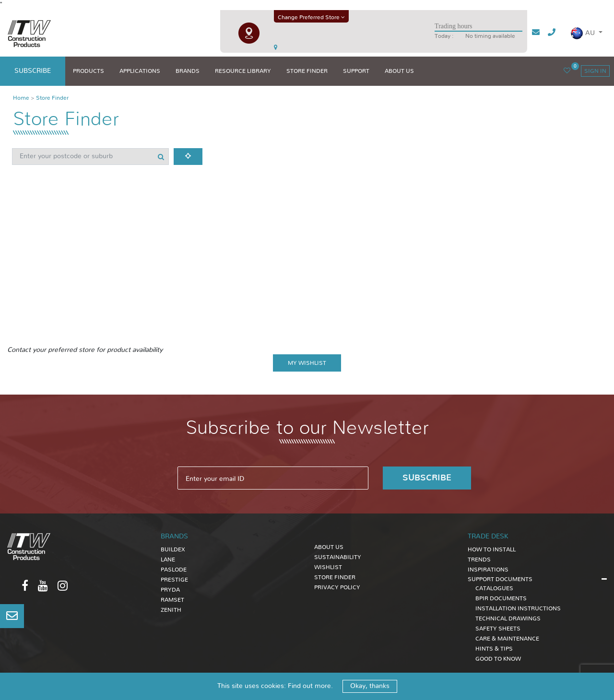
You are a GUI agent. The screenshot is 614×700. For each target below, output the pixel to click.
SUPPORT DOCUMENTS (500, 579)
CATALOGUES (494, 588)
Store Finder (52, 98)
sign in (595, 71)
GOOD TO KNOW (498, 659)
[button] (586, 33)
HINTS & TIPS (494, 649)
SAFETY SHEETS (498, 629)
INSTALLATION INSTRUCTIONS (518, 608)
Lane (168, 560)
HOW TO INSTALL (492, 549)
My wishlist (307, 363)
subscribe (33, 71)
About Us (329, 547)
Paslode (174, 570)
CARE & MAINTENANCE (507, 639)
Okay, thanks (370, 686)
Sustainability (338, 557)
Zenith (171, 610)
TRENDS (479, 560)
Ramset (172, 600)
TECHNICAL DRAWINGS (508, 618)
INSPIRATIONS (488, 570)
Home (21, 98)
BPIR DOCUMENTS (501, 598)
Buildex (173, 549)
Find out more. (310, 686)
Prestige (174, 580)
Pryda (170, 590)
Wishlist (328, 567)
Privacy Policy (337, 587)
